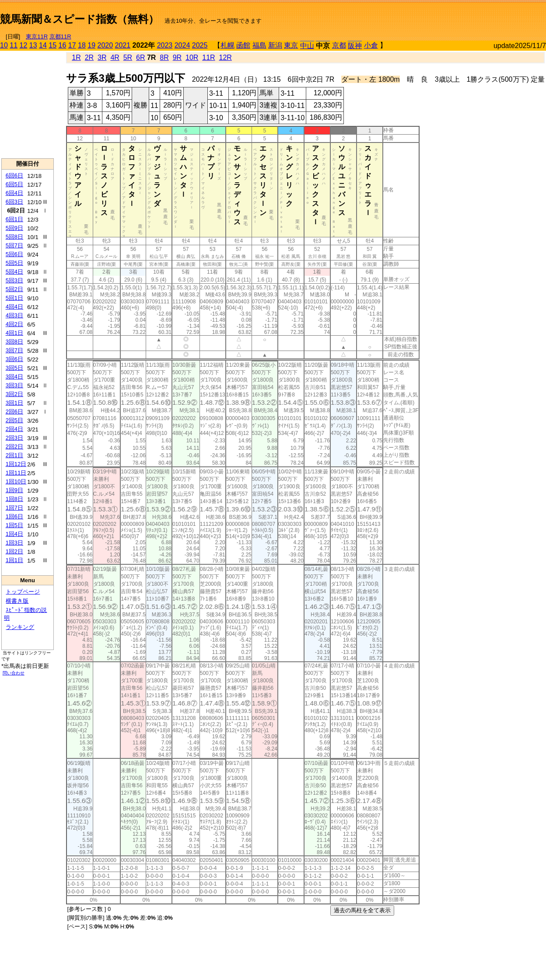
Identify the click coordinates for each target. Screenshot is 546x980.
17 (72, 45)
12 (24, 45)
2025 (200, 45)
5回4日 (14, 272)
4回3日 (14, 315)
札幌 (227, 45)
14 (43, 45)
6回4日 (14, 193)
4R (115, 57)
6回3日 (14, 202)
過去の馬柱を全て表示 (362, 910)
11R (208, 57)
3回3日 (14, 385)
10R (192, 57)
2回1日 (14, 455)
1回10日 (16, 481)
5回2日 (14, 289)
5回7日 (14, 245)
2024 (182, 45)
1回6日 (14, 516)
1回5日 (14, 525)
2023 (165, 45)
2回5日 (14, 420)
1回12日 (16, 464)
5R (128, 57)
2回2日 (14, 447)
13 (33, 45)
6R (140, 57)
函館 (243, 45)
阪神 (355, 46)
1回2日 (14, 551)
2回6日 (14, 412)
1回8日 (14, 499)
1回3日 (14, 543)
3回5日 (14, 368)
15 (52, 45)
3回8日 (14, 342)
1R (76, 57)
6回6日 (14, 175)
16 (63, 45)
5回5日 (14, 263)
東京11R (37, 36)
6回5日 (14, 184)
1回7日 (14, 508)
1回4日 (14, 534)
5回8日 (14, 237)
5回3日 (14, 280)
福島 (259, 45)
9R (177, 57)
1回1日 (14, 560)
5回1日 (14, 298)
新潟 (275, 45)
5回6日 (14, 254)
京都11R (60, 36)
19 (91, 45)
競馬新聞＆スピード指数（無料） (79, 19)
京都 (339, 45)
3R (102, 57)
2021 (123, 45)
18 (82, 45)
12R (226, 57)
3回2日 (14, 394)
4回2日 (14, 324)
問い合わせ (14, 673)
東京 (291, 45)
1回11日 (16, 473)
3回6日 (14, 359)
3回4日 (14, 377)
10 (4, 45)
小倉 (371, 45)
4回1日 (14, 333)
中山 (307, 46)
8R (164, 57)
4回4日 (14, 307)
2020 (105, 45)
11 (14, 45)
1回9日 (14, 490)
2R (89, 57)
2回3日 (14, 438)
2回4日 (14, 429)
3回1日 (14, 403)
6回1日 (14, 219)
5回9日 (14, 228)
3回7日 (14, 350)
